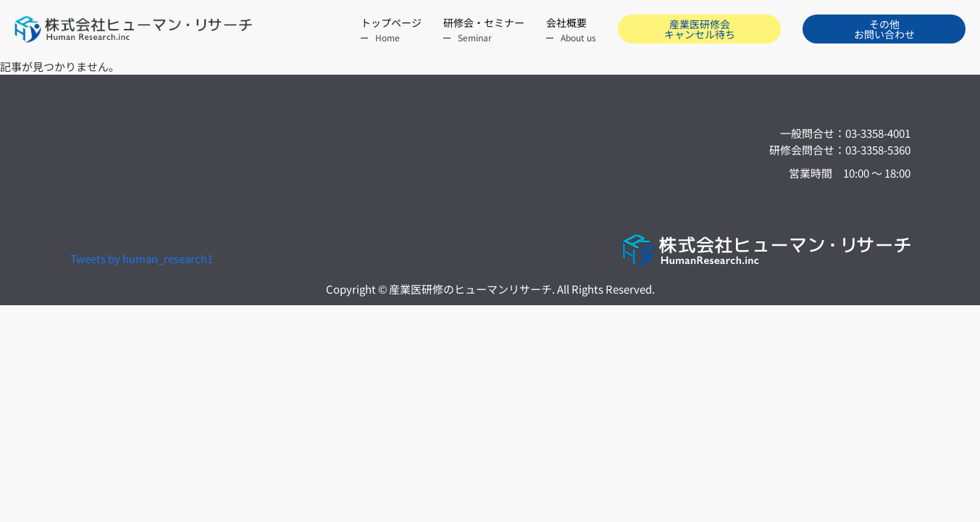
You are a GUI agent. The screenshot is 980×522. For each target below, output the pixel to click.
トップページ (391, 30)
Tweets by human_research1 (142, 258)
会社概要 (571, 30)
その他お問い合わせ (884, 29)
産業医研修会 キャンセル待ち (700, 29)
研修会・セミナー (484, 30)
